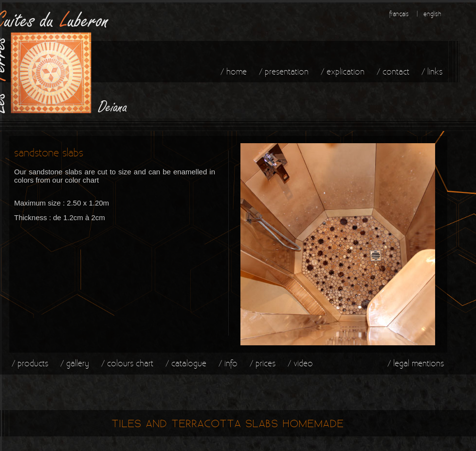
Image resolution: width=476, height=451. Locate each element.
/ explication (343, 71)
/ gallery (75, 363)
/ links (432, 71)
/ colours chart (127, 363)
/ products (30, 363)
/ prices (263, 363)
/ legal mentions (416, 363)
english (432, 14)
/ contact (393, 71)
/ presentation (284, 71)
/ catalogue (186, 363)
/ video (300, 363)
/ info (228, 363)
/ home (234, 71)
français (399, 14)
